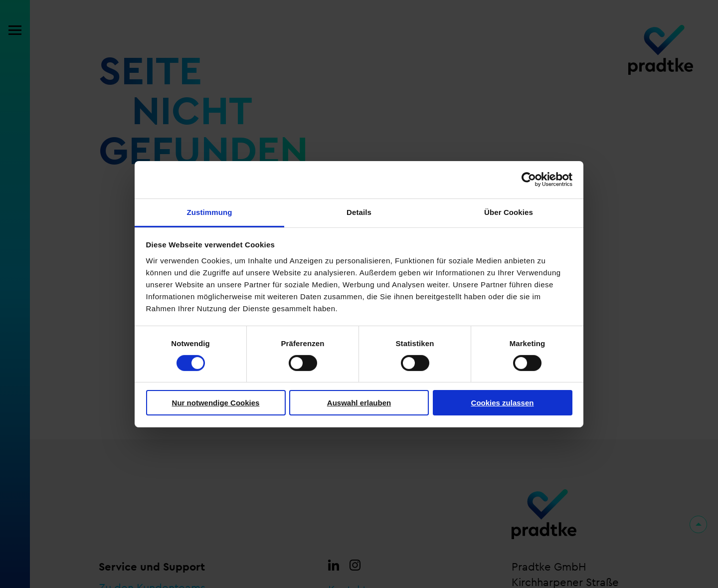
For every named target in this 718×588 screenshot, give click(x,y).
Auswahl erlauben (359, 403)
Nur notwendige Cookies (216, 403)
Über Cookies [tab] (509, 212)
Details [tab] (359, 212)
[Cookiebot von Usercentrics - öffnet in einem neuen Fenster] (529, 180)
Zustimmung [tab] (210, 212)
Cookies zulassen (503, 403)
